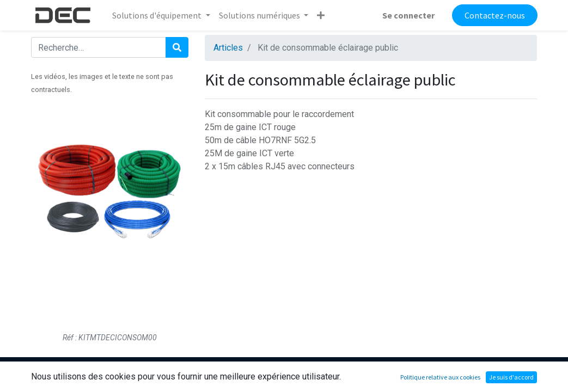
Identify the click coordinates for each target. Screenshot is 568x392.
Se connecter (408, 15)
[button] (321, 15)
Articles (228, 48)
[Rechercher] (177, 47)
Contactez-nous (495, 15)
